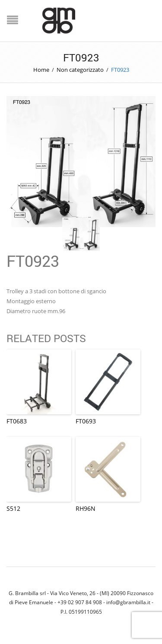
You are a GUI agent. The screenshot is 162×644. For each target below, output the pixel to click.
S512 (13, 508)
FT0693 (86, 421)
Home (41, 70)
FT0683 (17, 421)
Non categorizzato (80, 70)
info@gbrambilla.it (128, 602)
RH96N (86, 508)
